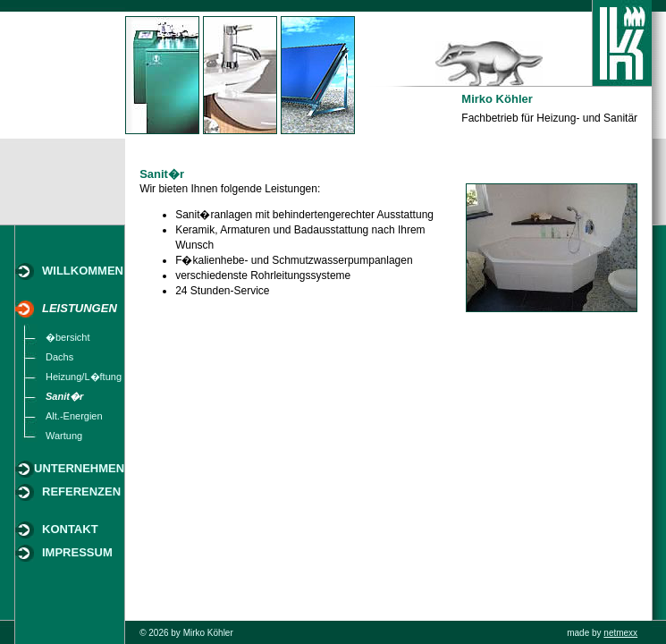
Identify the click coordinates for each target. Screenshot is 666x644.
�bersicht (68, 337)
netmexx (620, 633)
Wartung (64, 436)
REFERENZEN (81, 491)
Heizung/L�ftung (84, 377)
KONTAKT (70, 529)
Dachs (59, 357)
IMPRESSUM (77, 552)
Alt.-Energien (74, 416)
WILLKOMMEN (83, 271)
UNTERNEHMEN (79, 468)
